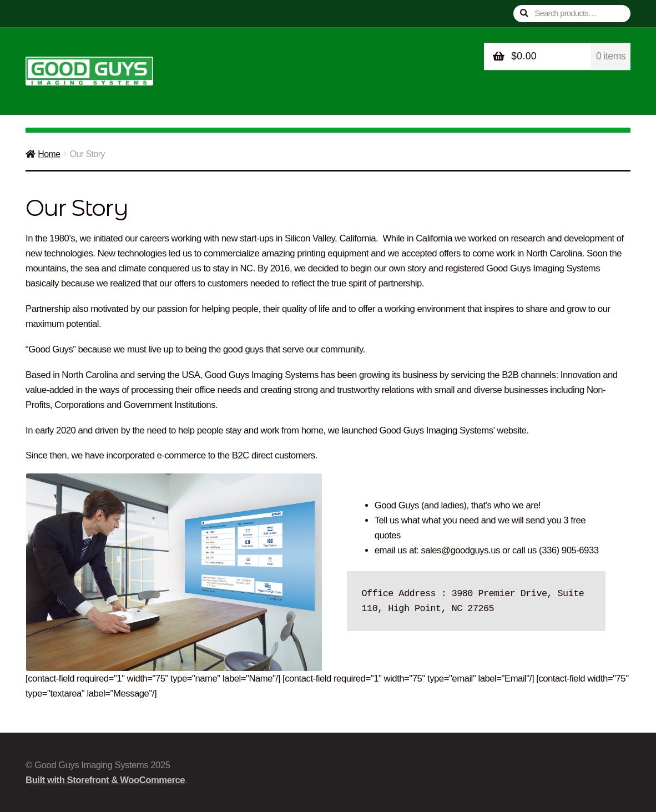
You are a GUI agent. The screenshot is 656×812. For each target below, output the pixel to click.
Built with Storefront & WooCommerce (105, 780)
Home (49, 154)
